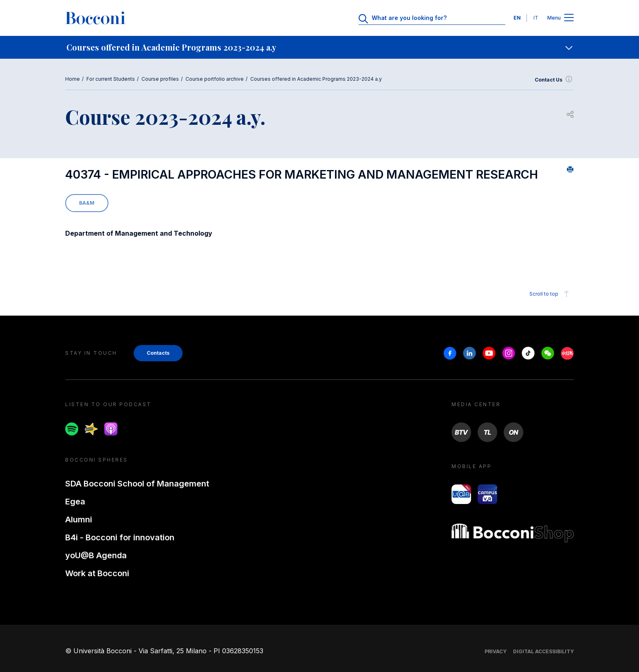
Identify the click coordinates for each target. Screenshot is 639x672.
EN (517, 18)
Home (73, 79)
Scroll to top (550, 294)
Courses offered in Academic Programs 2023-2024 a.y (316, 79)
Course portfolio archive (215, 79)
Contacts (158, 353)
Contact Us (554, 80)
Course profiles (160, 79)
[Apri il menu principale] (569, 18)
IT (536, 18)
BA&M (87, 203)
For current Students (111, 79)
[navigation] (319, 47)
